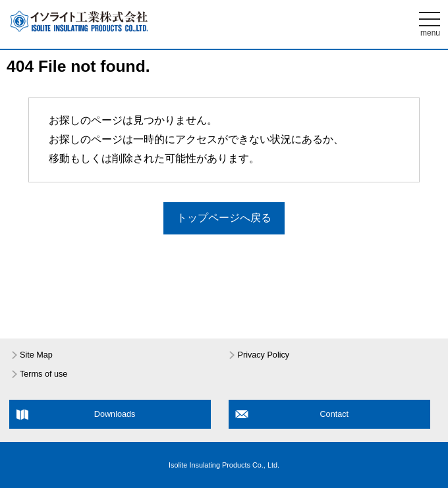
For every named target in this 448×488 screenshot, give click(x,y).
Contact (334, 414)
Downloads (115, 414)
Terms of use (43, 374)
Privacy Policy (263, 355)
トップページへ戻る (224, 218)
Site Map (36, 355)
